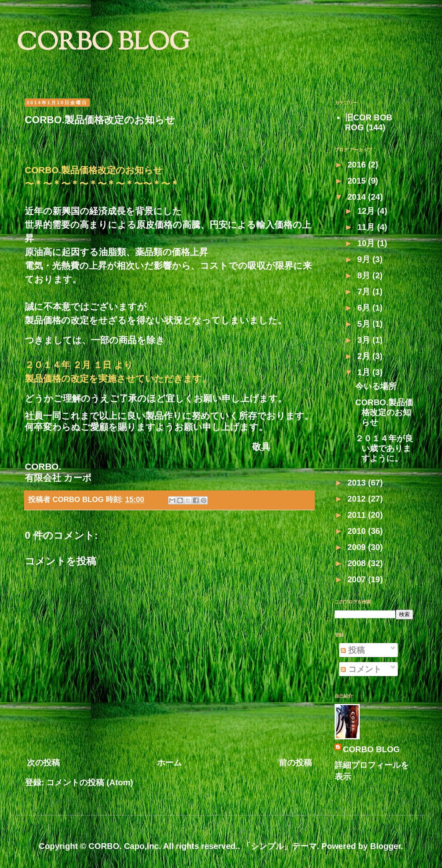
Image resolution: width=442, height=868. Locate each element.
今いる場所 (376, 386)
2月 (365, 356)
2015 (358, 181)
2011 (358, 515)
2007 (358, 579)
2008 (358, 563)
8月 (365, 275)
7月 (365, 292)
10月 (367, 243)
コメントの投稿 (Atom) (90, 782)
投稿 (353, 650)
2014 (358, 197)
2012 (358, 499)
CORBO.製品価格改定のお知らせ (384, 412)
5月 (365, 324)
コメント (361, 669)
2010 (358, 531)
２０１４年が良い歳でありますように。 (384, 448)
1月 (365, 372)
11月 (367, 227)
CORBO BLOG (103, 44)
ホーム (169, 763)
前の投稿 (295, 763)
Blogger (385, 846)
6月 (365, 308)
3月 (365, 340)
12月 (367, 211)
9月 (365, 259)
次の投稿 (43, 763)
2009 (358, 547)
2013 (358, 483)
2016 (358, 165)
